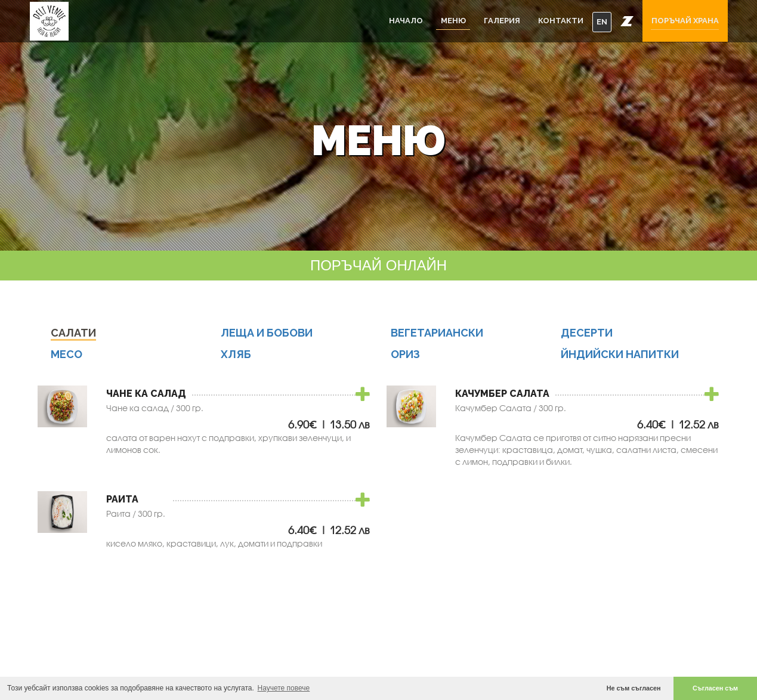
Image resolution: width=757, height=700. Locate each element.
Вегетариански (437, 333)
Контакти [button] (561, 21)
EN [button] (602, 22)
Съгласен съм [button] (715, 688)
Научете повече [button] (284, 688)
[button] (627, 21)
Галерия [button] (502, 21)
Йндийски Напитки (620, 354)
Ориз (405, 354)
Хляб (236, 354)
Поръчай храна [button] (685, 21)
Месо (67, 354)
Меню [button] (453, 21)
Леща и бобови (267, 333)
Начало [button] (406, 21)
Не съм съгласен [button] (634, 688)
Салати (73, 333)
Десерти (587, 333)
